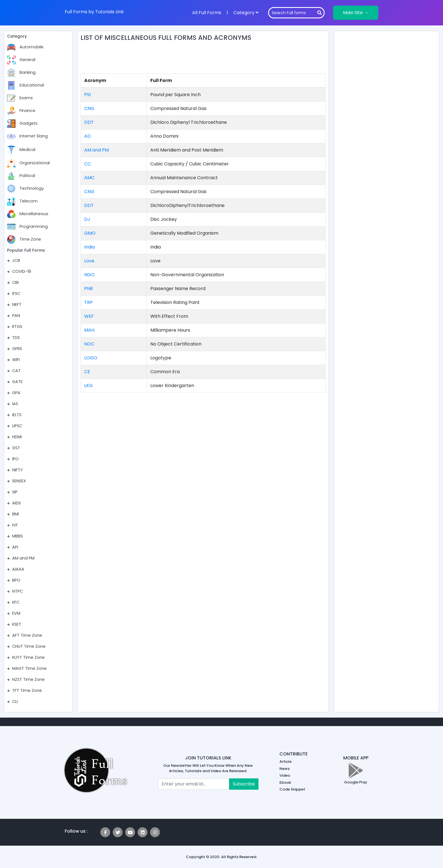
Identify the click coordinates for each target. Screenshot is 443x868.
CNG (89, 108)
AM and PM (96, 150)
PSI (87, 95)
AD (87, 136)
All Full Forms (207, 13)
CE (87, 372)
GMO (90, 233)
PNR (89, 289)
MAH (89, 330)
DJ (87, 219)
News (285, 769)
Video (285, 775)
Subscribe (244, 784)
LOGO (91, 358)
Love (89, 261)
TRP (88, 302)
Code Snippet (292, 789)
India (89, 247)
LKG (88, 386)
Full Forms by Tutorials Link (94, 12)
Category (246, 13)
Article (285, 762)
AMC (89, 178)
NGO (89, 275)
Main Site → (356, 13)
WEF (89, 316)
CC (88, 164)
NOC (89, 344)
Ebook (285, 782)
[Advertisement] (203, 59)
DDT (89, 122)
